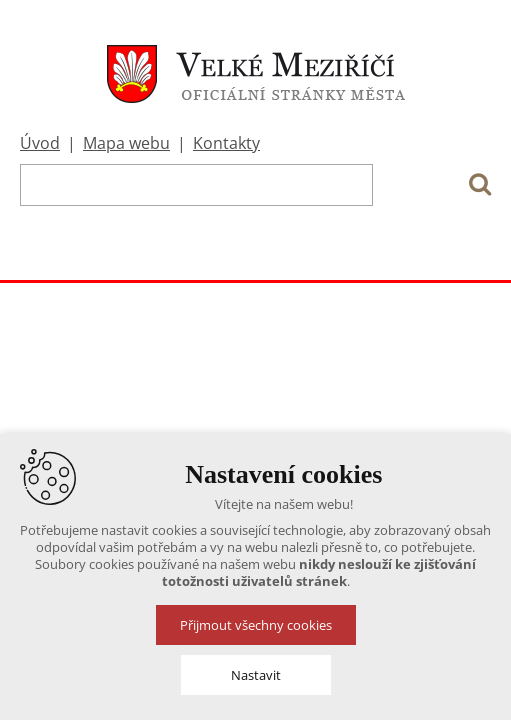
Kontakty (226, 143)
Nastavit (256, 675)
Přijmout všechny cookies (256, 625)
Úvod (40, 143)
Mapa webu (126, 143)
